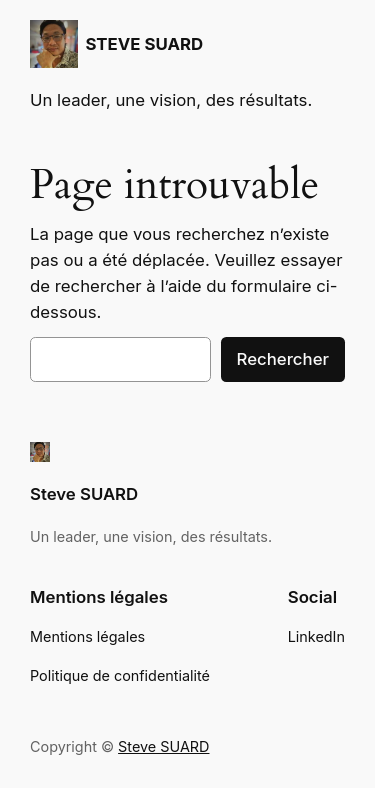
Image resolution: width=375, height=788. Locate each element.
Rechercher (283, 359)
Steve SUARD (84, 494)
